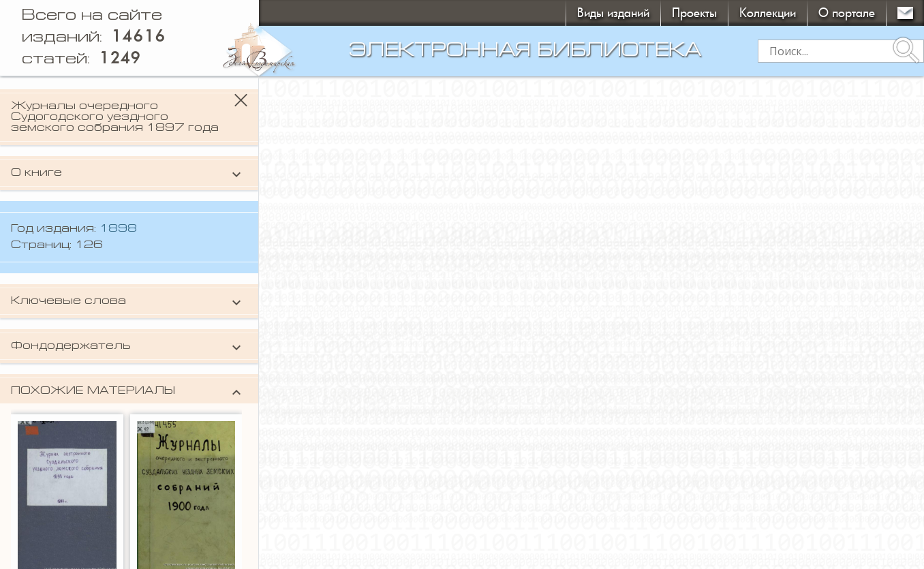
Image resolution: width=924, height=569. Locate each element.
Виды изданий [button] (613, 13)
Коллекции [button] (768, 13)
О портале (847, 13)
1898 (118, 229)
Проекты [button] (694, 13)
